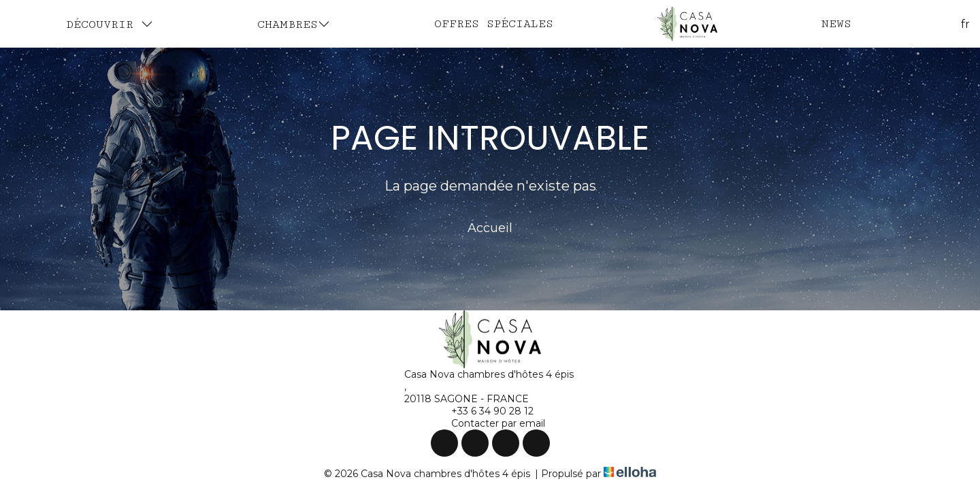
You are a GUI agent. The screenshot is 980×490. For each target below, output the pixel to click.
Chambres (294, 24)
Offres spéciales (494, 24)
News (836, 24)
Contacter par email (490, 423)
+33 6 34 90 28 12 (485, 411)
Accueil (490, 228)
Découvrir (110, 24)
